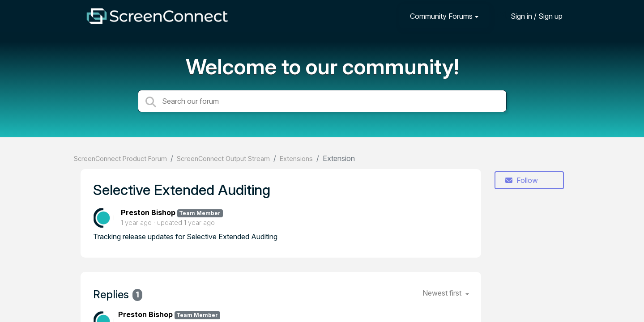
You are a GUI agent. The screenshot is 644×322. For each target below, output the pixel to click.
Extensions (296, 159)
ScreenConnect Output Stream (223, 159)
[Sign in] (530, 16)
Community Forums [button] (441, 16)
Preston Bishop (148, 212)
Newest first (443, 293)
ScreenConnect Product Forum (120, 159)
